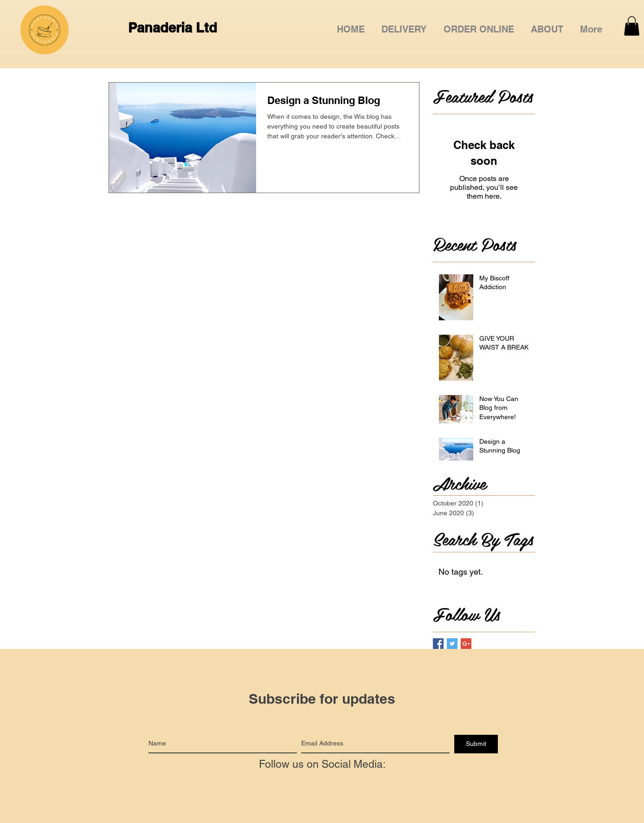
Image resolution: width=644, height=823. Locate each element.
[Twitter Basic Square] (452, 644)
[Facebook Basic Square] (438, 644)
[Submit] (476, 744)
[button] (479, 25)
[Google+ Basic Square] (466, 644)
